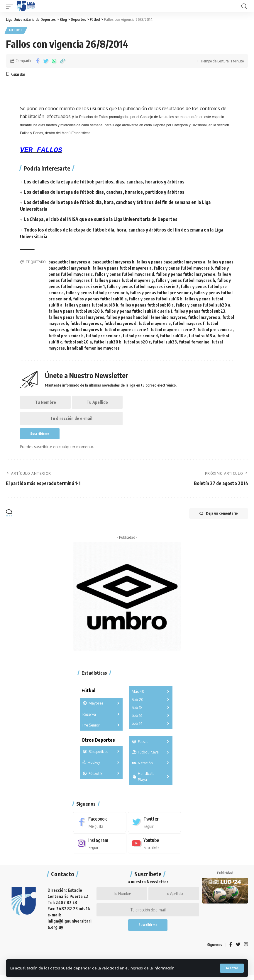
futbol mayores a (204, 318)
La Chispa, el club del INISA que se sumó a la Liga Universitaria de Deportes (101, 220)
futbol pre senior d (140, 336)
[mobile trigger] (11, 6)
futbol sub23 (165, 342)
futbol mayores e (155, 324)
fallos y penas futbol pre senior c (161, 293)
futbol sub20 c (137, 342)
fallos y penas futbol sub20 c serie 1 (139, 312)
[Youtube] (155, 846)
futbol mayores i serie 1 (126, 330)
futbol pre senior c (103, 336)
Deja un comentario (217, 516)
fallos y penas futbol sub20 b (76, 312)
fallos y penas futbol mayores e (186, 275)
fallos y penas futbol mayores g (124, 281)
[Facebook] (100, 825)
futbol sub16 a (173, 336)
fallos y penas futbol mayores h (185, 281)
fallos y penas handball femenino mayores (146, 318)
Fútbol (16, 30)
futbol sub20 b (108, 342)
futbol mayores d (120, 324)
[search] (244, 6)
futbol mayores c (86, 324)
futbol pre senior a (215, 330)
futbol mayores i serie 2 (173, 330)
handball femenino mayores (93, 349)
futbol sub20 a (78, 342)
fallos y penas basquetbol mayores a (171, 262)
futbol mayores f (189, 324)
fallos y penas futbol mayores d (124, 275)
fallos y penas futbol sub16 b (156, 299)
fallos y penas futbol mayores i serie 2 (143, 287)
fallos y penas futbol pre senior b (97, 293)
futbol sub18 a (202, 336)
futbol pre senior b (66, 336)
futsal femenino (194, 342)
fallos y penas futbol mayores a (122, 269)
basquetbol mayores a (69, 262)
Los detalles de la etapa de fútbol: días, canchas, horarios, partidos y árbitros (104, 193)
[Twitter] (155, 825)
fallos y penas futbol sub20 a (203, 306)
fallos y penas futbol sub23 (200, 312)
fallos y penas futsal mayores (76, 318)
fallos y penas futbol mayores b (183, 269)
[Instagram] (100, 846)
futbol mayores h (86, 330)
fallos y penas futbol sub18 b (91, 306)
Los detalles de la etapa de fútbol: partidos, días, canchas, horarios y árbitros (104, 182)
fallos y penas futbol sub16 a (100, 299)
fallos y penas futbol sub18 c (147, 306)
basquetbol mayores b (113, 262)
